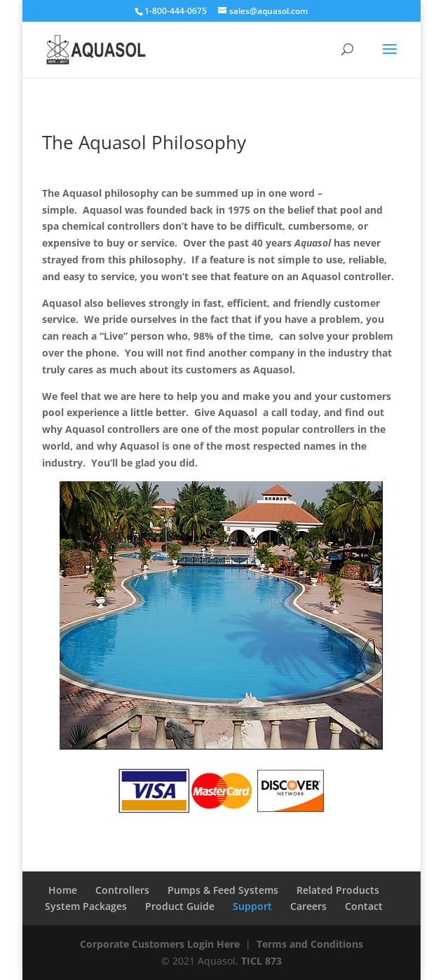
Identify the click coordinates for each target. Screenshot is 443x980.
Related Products (338, 890)
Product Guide (180, 906)
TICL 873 (261, 961)
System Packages (86, 906)
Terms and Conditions (310, 944)
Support (252, 906)
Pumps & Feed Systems (223, 890)
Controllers (122, 890)
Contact (364, 906)
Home (63, 890)
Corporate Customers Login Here (160, 944)
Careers (308, 906)
